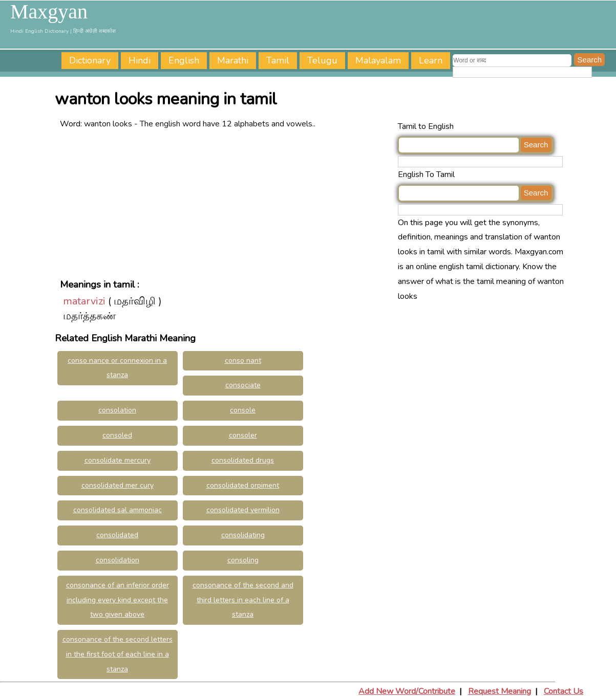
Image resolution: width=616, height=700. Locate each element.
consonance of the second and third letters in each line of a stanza (243, 600)
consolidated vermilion (243, 510)
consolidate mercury (118, 460)
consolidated (117, 535)
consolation (117, 410)
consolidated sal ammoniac (118, 510)
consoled (117, 435)
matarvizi (84, 301)
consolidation (118, 560)
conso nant (243, 360)
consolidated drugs (243, 460)
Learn (431, 60)
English (184, 60)
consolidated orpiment (243, 485)
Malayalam (378, 60)
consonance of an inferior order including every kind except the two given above (118, 600)
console (243, 410)
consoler (243, 435)
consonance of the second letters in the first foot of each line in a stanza (118, 654)
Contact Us (564, 691)
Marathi (233, 60)
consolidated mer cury (118, 485)
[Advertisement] (226, 203)
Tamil (278, 60)
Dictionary (90, 60)
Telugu (322, 60)
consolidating (243, 535)
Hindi (140, 60)
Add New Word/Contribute (407, 691)
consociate (243, 385)
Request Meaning (500, 691)
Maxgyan (49, 12)
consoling (243, 560)
